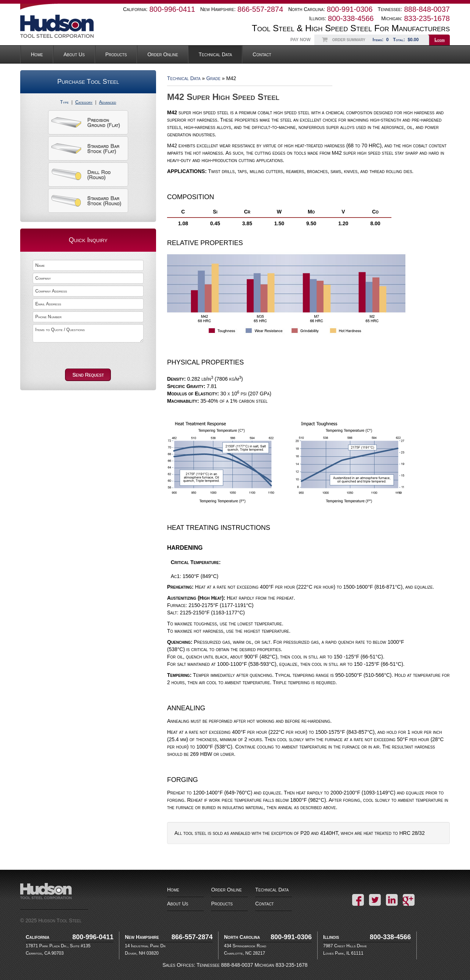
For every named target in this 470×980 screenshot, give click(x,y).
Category (84, 102)
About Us (74, 54)
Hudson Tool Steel (70, 26)
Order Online (162, 54)
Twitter (375, 900)
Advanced (108, 102)
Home (37, 54)
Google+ (409, 900)
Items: (382, 40)
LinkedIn (392, 900)
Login (440, 40)
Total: (406, 40)
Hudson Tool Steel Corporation (54, 896)
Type (64, 102)
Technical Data (215, 54)
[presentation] (73, 355)
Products (116, 54)
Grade (214, 78)
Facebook (358, 900)
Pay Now (301, 40)
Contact (262, 54)
